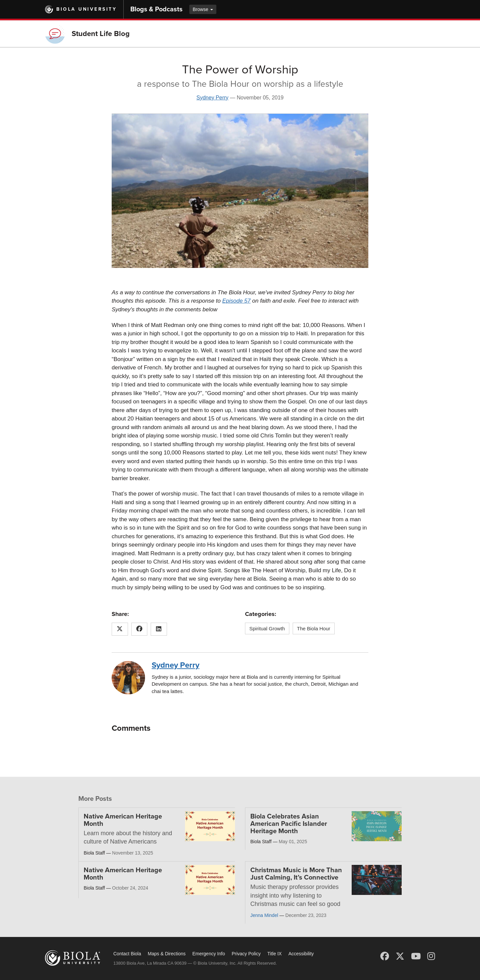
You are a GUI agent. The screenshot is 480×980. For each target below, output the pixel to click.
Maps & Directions (167, 954)
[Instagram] (431, 956)
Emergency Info (209, 954)
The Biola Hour (314, 628)
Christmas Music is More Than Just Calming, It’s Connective (296, 874)
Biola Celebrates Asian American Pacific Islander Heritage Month (289, 824)
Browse (203, 9)
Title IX (274, 954)
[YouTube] (416, 956)
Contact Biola (127, 954)
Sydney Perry (212, 98)
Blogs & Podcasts (156, 9)
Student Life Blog (101, 34)
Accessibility (301, 954)
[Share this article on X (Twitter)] (120, 629)
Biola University (86, 9)
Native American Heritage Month (123, 820)
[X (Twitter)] (400, 956)
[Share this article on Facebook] (139, 629)
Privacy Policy (246, 954)
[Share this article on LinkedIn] (159, 629)
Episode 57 (236, 301)
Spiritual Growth (267, 628)
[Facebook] (385, 956)
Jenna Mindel (264, 915)
